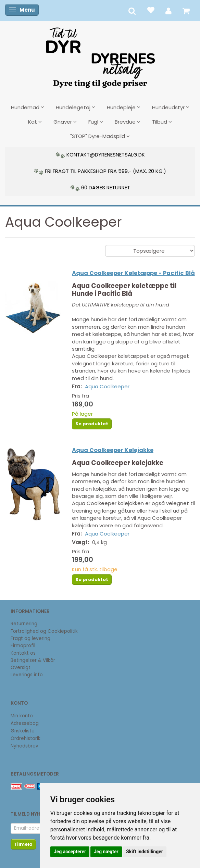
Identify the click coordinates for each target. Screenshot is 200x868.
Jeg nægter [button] (106, 852)
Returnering (24, 624)
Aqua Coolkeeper (107, 386)
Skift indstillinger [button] (145, 852)
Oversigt (21, 668)
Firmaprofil (23, 646)
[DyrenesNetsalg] (100, 55)
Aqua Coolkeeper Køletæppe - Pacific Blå (133, 273)
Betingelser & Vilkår (33, 660)
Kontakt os (23, 653)
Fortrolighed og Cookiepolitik (44, 631)
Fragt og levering (30, 638)
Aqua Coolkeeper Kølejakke (113, 450)
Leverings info (27, 675)
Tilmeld (23, 844)
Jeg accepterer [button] (70, 852)
